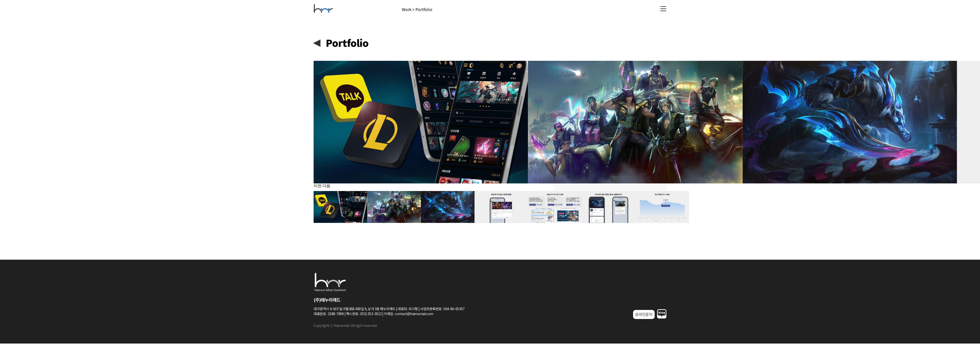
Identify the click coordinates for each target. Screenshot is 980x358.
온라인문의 (644, 314)
